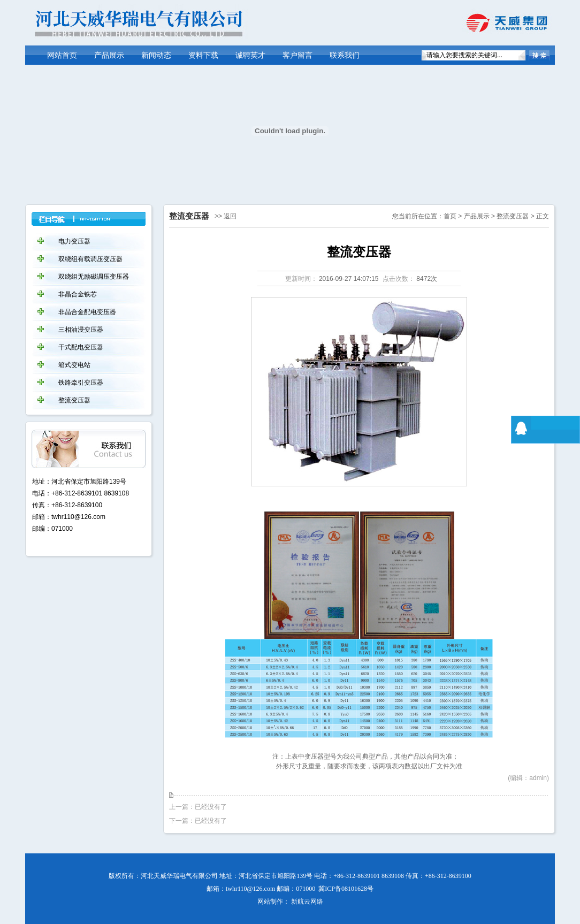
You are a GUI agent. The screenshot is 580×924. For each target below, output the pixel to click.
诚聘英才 (250, 55)
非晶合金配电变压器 (87, 312)
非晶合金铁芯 (78, 294)
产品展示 (109, 55)
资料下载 (203, 55)
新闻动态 (156, 55)
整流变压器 (513, 216)
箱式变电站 (74, 365)
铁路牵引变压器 (81, 383)
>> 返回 (226, 216)
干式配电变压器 (81, 347)
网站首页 (62, 55)
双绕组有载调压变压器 (90, 259)
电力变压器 (74, 241)
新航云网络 (307, 902)
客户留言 (297, 55)
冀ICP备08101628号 (346, 889)
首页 (450, 216)
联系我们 (345, 55)
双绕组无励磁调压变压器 (94, 277)
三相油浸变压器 (81, 330)
